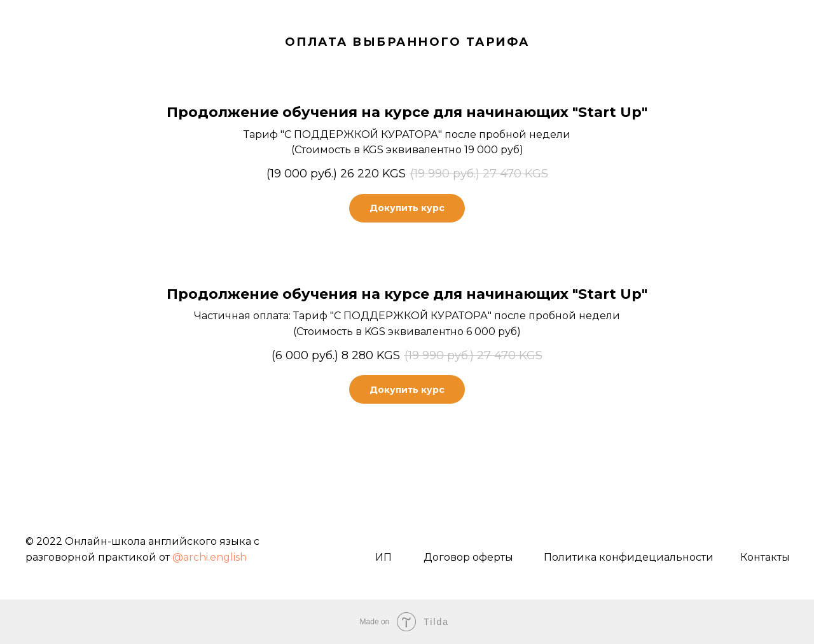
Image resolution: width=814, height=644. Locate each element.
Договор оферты (468, 557)
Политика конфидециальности (629, 557)
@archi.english (210, 557)
